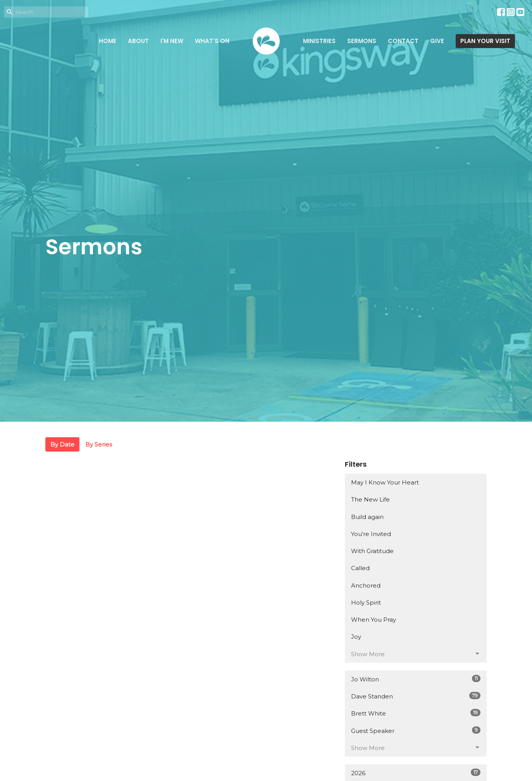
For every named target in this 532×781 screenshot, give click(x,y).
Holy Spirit (366, 603)
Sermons (362, 41)
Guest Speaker (416, 730)
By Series (99, 444)
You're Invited (371, 534)
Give (437, 41)
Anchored (366, 585)
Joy (356, 637)
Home (108, 41)
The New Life (370, 499)
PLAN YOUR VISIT (485, 41)
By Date (62, 444)
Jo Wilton (416, 679)
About (138, 41)
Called (360, 568)
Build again (367, 517)
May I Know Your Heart (385, 482)
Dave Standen (416, 696)
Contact (403, 41)
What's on (212, 41)
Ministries (319, 41)
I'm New (172, 41)
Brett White (416, 713)
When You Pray (374, 620)
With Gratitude (372, 551)
